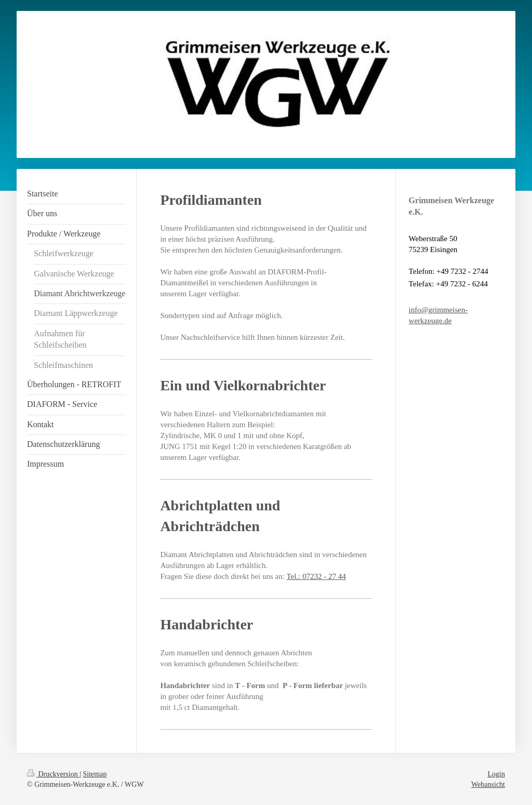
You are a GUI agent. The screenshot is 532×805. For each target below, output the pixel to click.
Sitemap (95, 774)
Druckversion (53, 774)
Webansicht (488, 784)
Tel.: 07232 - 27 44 (316, 576)
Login (496, 774)
